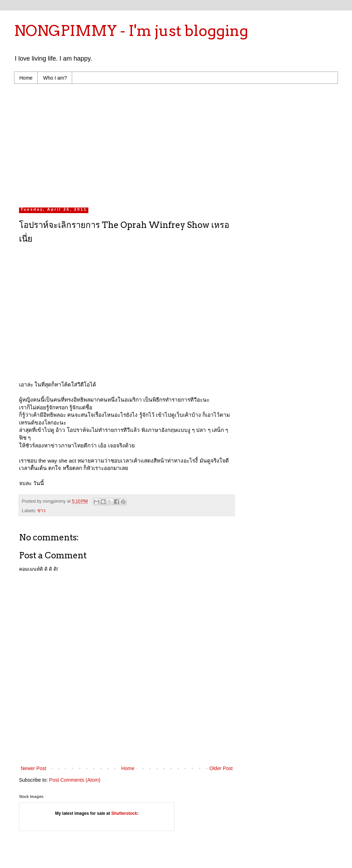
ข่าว (41, 511)
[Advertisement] (107, 144)
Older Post (221, 768)
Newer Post (33, 768)
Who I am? (55, 78)
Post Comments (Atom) (75, 780)
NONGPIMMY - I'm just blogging (131, 31)
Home (26, 78)
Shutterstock (124, 813)
